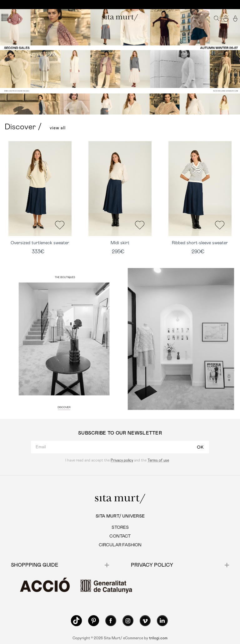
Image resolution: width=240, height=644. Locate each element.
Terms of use (158, 460)
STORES (120, 528)
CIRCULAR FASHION (120, 545)
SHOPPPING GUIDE (35, 565)
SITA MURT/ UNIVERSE (120, 516)
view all (58, 128)
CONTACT (120, 536)
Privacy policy (122, 460)
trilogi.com (158, 638)
